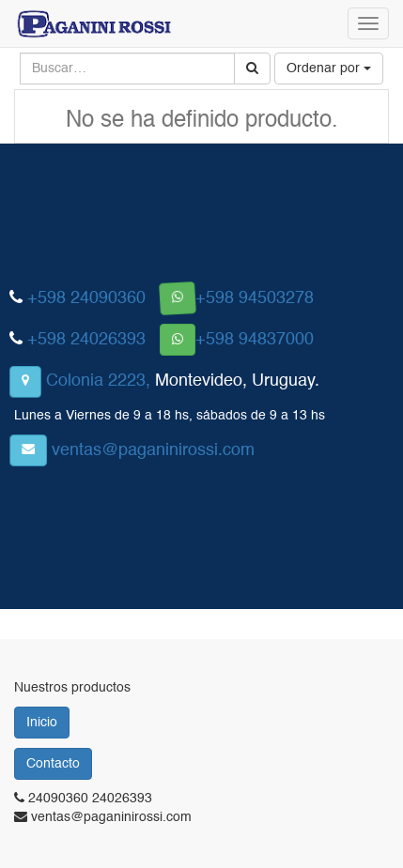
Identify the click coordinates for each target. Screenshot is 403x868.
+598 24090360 (86, 298)
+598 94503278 (255, 298)
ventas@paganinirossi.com (153, 450)
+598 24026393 (86, 340)
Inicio (42, 723)
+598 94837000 (255, 340)
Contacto (53, 764)
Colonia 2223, (98, 381)
